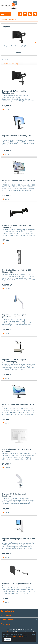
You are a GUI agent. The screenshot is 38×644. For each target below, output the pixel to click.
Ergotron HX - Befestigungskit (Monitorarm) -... (14, 495)
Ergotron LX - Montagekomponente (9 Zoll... (17, 585)
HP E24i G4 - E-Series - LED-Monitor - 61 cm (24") (19, 182)
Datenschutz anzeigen (21, 636)
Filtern (6, 59)
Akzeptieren (7, 639)
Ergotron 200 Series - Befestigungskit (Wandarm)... (17, 226)
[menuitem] (5, 14)
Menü (5, 14)
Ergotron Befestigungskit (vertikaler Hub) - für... (19, 540)
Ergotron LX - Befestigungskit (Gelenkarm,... (19, 46)
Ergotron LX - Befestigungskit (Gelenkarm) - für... (14, 316)
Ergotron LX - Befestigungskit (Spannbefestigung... (14, 361)
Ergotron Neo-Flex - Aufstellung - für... (17, 136)
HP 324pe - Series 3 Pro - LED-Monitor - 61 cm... (18, 405)
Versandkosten (7, 632)
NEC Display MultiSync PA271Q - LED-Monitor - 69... (17, 271)
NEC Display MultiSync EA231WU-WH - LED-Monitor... (17, 450)
